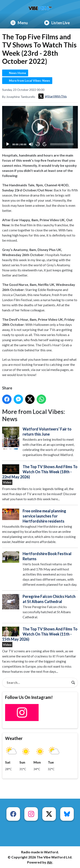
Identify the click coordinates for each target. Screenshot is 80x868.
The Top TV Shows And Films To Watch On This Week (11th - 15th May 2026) (40, 634)
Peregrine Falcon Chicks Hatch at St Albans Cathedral (49, 599)
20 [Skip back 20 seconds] (38, 144)
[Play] (8, 144)
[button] (40, 127)
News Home (17, 73)
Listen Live (57, 23)
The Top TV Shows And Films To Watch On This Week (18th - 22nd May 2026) (40, 472)
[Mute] (31, 144)
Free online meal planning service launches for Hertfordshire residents (44, 516)
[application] (40, 127)
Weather (14, 738)
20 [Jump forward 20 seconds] (45, 144)
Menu (19, 23)
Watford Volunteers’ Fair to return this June (47, 432)
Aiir (50, 862)
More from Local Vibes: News (30, 81)
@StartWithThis (53, 96)
